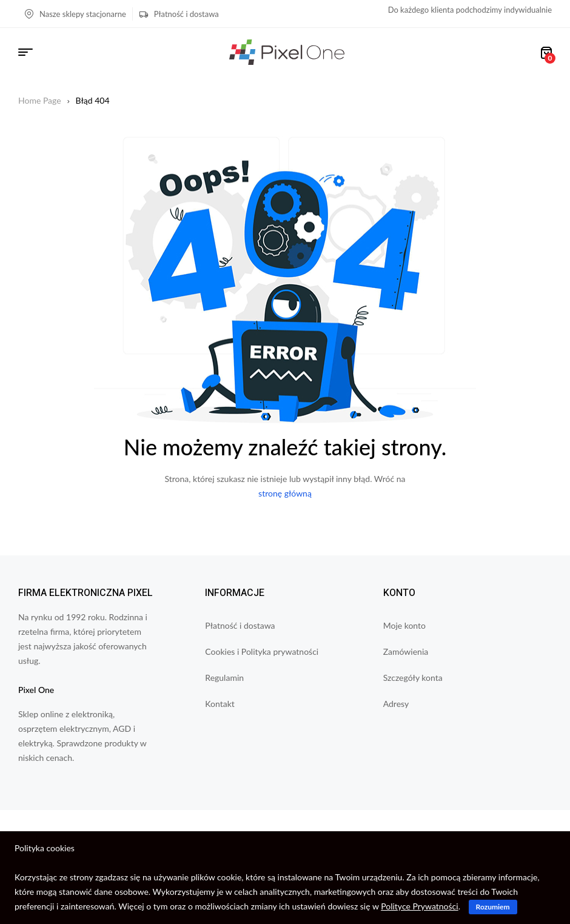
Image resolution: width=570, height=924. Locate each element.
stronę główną (285, 493)
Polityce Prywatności (419, 906)
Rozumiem (493, 907)
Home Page (40, 100)
